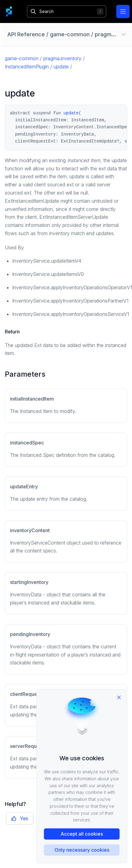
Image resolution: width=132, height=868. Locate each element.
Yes (20, 818)
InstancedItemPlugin (27, 67)
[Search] (67, 11)
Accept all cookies (82, 834)
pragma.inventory (62, 58)
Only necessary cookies (82, 850)
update (61, 67)
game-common (22, 58)
